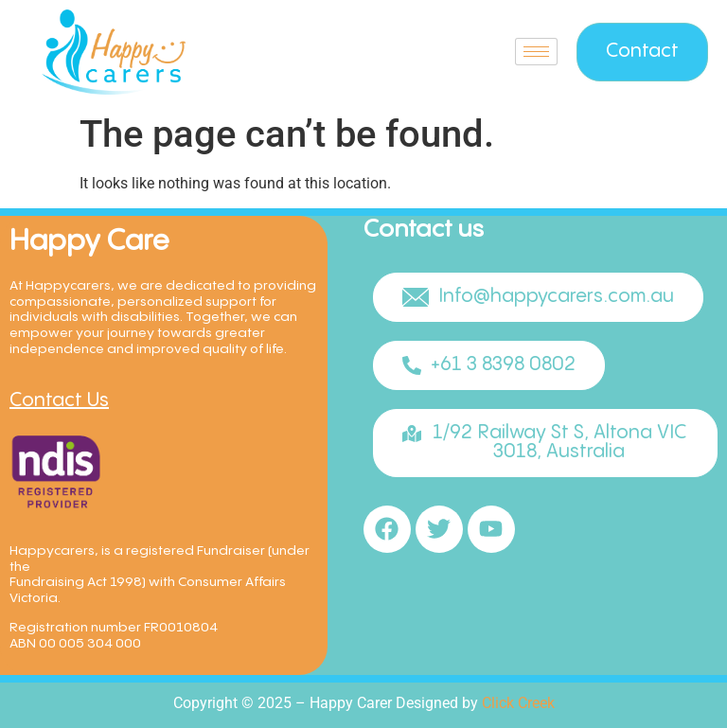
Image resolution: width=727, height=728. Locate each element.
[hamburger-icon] (536, 52)
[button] (538, 297)
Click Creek (518, 703)
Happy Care (89, 242)
